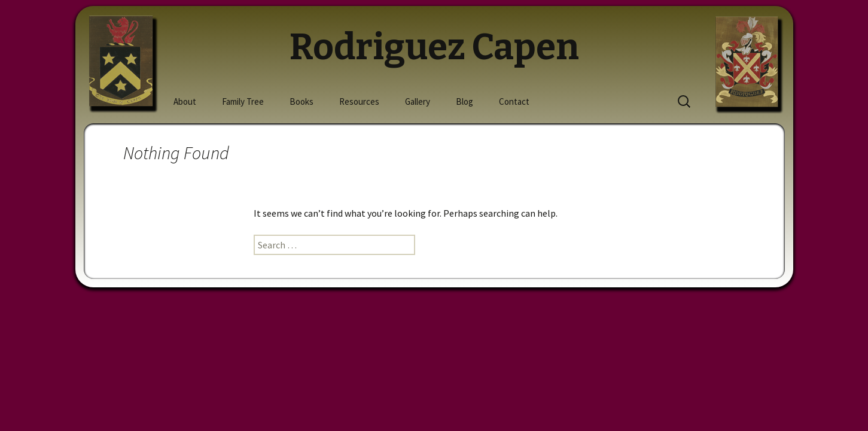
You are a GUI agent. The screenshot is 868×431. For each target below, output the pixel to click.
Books (301, 101)
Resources (359, 101)
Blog (465, 101)
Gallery (418, 101)
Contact (514, 101)
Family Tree (243, 101)
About (185, 101)
